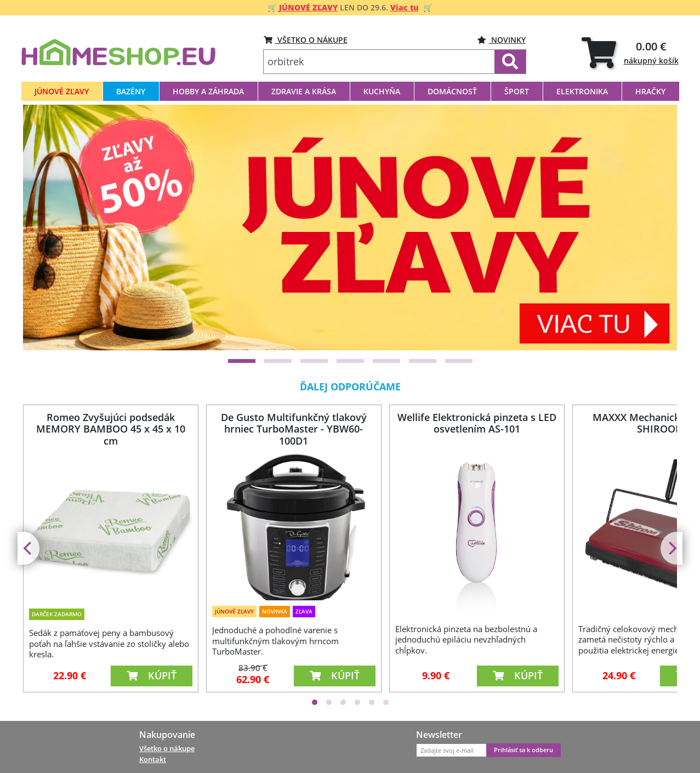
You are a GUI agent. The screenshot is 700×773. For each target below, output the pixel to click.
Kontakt (153, 759)
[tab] (630, 52)
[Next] (655, 228)
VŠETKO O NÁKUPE (306, 40)
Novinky (502, 40)
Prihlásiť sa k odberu (523, 750)
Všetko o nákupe (167, 748)
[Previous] (45, 228)
